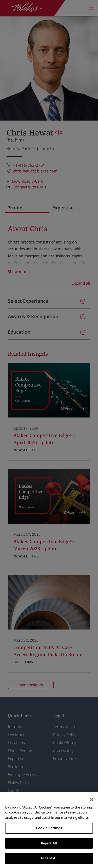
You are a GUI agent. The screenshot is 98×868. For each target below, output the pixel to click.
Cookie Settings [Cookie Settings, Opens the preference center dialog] (49, 828)
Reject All (49, 843)
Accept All (49, 858)
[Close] (92, 800)
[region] (49, 830)
